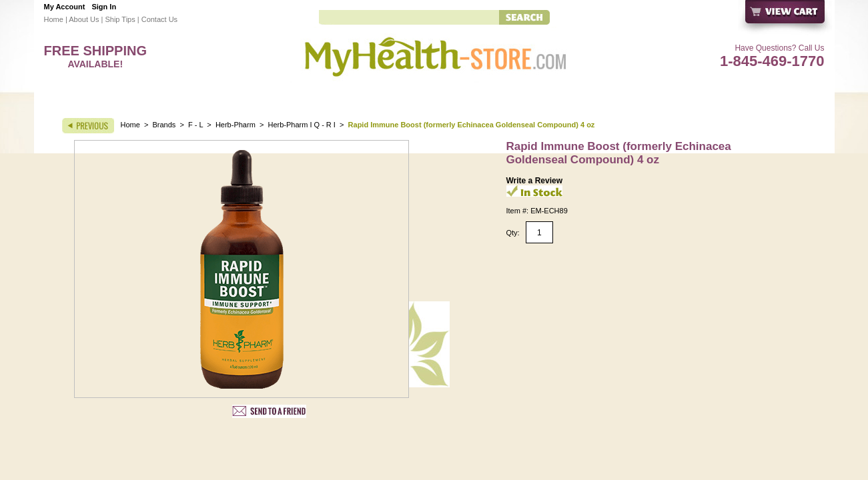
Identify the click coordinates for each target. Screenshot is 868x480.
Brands (164, 125)
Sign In (104, 7)
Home (54, 19)
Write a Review (534, 181)
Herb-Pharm (236, 125)
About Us (84, 19)
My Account (65, 7)
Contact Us (159, 19)
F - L (195, 125)
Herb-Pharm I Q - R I (301, 125)
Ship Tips (120, 19)
